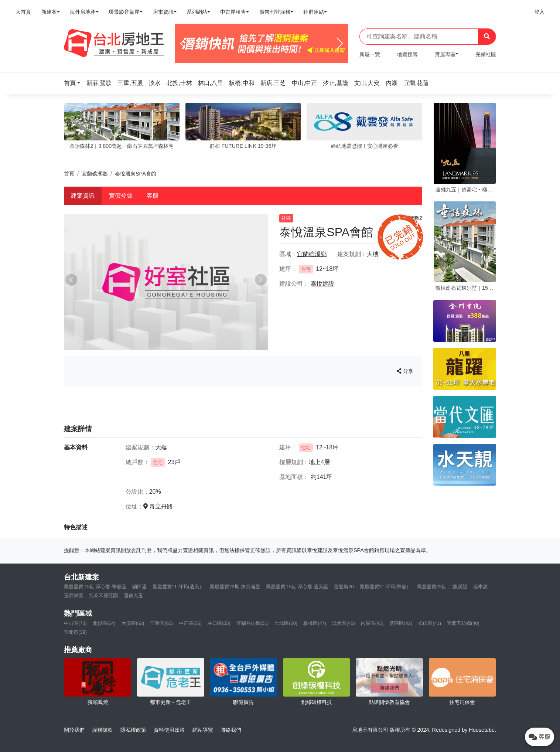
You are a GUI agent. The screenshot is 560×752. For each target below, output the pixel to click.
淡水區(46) (344, 623)
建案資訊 (83, 196)
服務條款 (102, 730)
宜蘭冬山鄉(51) (253, 623)
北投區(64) (104, 623)
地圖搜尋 (407, 54)
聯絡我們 (231, 730)
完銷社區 (486, 54)
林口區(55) (219, 623)
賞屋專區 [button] (445, 54)
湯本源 (480, 587)
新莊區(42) (401, 623)
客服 (153, 196)
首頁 (69, 174)
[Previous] (183, 44)
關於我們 (74, 730)
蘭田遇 (139, 587)
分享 (405, 371)
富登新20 (344, 587)
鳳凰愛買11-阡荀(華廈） (386, 587)
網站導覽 (203, 730)
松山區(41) (430, 623)
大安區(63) (133, 623)
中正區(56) (190, 623)
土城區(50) (286, 623)
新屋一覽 (370, 54)
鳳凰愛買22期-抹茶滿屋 (235, 587)
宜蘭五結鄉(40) (463, 623)
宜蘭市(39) (75, 632)
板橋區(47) (315, 623)
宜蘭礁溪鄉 (95, 174)
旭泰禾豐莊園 (103, 596)
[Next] (340, 44)
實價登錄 (121, 196)
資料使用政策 (169, 730)
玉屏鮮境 (74, 596)
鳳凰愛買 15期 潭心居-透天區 (297, 587)
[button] (74, 83)
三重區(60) (161, 623)
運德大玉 (133, 596)
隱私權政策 (133, 730)
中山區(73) (75, 623)
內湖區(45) (372, 623)
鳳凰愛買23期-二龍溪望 (442, 587)
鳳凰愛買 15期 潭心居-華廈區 (95, 587)
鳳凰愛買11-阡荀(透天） (178, 587)
